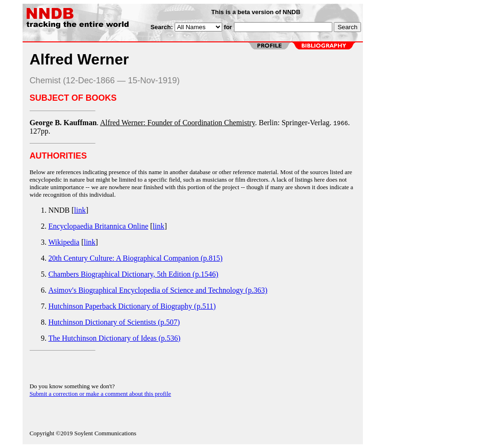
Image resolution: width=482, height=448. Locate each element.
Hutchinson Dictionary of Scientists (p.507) (114, 322)
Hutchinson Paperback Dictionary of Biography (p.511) (132, 306)
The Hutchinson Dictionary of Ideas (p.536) (115, 338)
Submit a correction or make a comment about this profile (100, 394)
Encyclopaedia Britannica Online (98, 226)
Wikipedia (64, 242)
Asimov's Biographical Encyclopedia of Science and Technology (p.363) (158, 290)
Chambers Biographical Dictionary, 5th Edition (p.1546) (133, 274)
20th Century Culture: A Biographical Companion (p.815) (136, 258)
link (80, 210)
